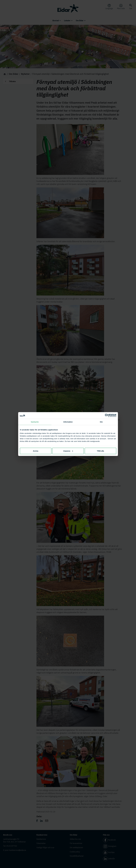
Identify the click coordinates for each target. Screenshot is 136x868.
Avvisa (36, 451)
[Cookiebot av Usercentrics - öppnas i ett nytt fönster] (107, 415)
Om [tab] (101, 422)
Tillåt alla (100, 451)
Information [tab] (68, 422)
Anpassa (68, 451)
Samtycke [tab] (35, 422)
